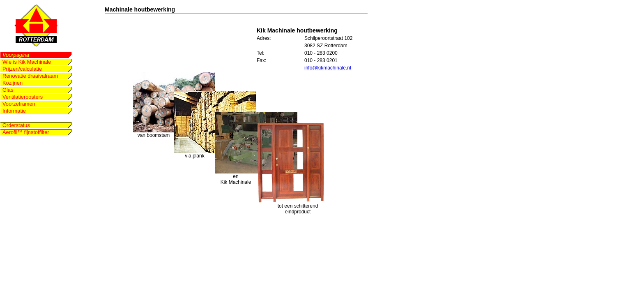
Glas (8, 90)
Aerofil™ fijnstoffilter (26, 132)
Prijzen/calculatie (22, 69)
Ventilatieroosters (23, 97)
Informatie (14, 111)
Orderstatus (16, 125)
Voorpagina (16, 55)
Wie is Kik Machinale (27, 62)
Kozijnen (13, 83)
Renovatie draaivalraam (30, 76)
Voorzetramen (19, 104)
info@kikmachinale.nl (328, 68)
